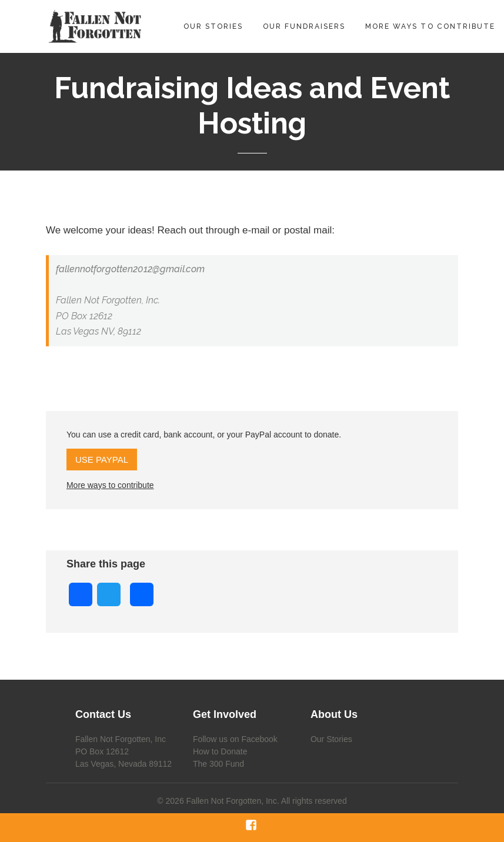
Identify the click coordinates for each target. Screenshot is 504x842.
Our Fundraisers (304, 26)
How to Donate (220, 751)
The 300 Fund (218, 764)
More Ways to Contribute (430, 26)
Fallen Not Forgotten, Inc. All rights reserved (267, 801)
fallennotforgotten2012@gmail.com (130, 269)
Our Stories (213, 26)
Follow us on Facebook (235, 739)
